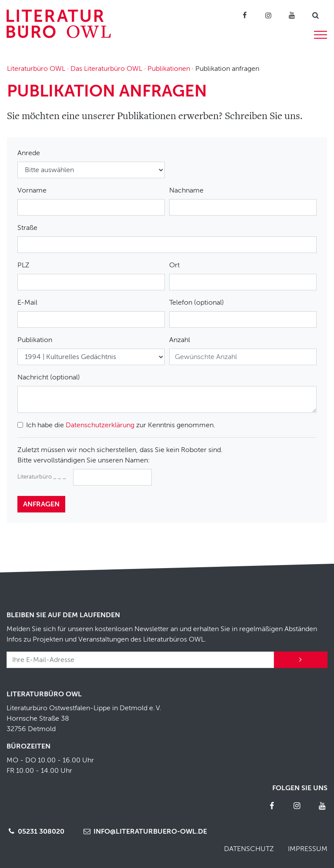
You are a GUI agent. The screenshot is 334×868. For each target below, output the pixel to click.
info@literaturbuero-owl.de (144, 831)
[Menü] (321, 33)
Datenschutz (249, 849)
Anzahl (180, 340)
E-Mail (27, 303)
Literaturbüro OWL (36, 69)
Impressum (308, 849)
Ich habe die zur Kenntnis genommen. (121, 425)
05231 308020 (35, 831)
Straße (27, 228)
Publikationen (169, 69)
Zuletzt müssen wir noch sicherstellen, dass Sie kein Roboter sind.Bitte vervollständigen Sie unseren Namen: (120, 455)
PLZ (23, 265)
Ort (174, 265)
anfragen (41, 504)
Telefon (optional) (197, 303)
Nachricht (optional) (49, 377)
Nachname (186, 190)
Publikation (35, 340)
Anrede (29, 153)
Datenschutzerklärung (100, 425)
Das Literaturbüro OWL (106, 69)
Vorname (32, 190)
